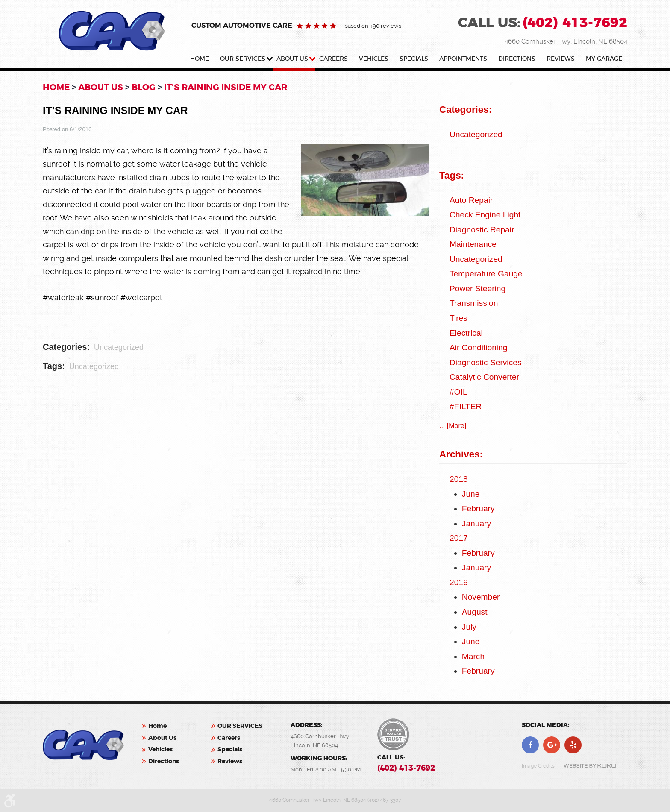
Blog (144, 87)
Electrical (466, 333)
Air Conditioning (478, 347)
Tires (458, 318)
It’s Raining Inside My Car (226, 87)
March (473, 656)
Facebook (530, 745)
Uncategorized (119, 347)
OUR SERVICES (243, 59)
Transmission (474, 303)
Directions (517, 59)
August (475, 612)
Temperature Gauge (486, 274)
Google (552, 745)
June (471, 494)
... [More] (453, 426)
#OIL (458, 392)
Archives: (461, 454)
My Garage (604, 59)
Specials (414, 59)
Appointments (463, 59)
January (476, 523)
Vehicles (374, 59)
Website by (591, 766)
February (478, 509)
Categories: (466, 110)
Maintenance (473, 244)
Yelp (573, 745)
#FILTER (466, 406)
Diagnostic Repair (482, 230)
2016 (459, 582)
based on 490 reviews (373, 26)
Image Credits (538, 766)
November (481, 597)
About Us (292, 59)
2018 (459, 479)
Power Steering (478, 289)
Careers (334, 59)
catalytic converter (484, 377)
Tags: (452, 175)
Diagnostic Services (486, 362)
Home (200, 59)
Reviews (561, 59)
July (469, 627)
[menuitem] (201, 60)
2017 (459, 538)
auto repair (471, 200)
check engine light (485, 215)
